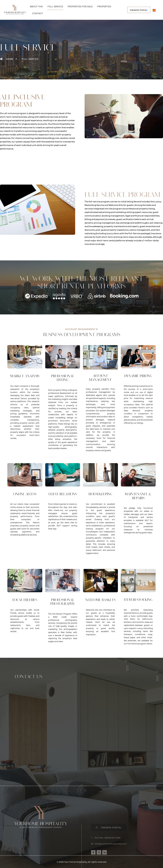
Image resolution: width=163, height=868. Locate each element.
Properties (104, 6)
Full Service (55, 6)
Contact (38, 13)
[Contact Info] (81, 733)
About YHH (36, 6)
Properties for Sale (80, 6)
